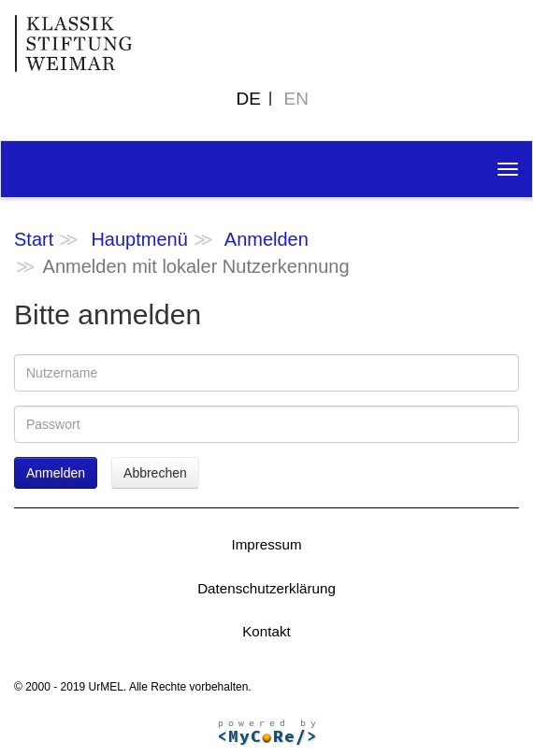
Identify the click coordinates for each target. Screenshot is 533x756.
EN (296, 99)
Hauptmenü (139, 239)
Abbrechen (155, 473)
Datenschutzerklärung (266, 588)
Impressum (266, 544)
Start (34, 239)
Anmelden (266, 239)
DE (249, 99)
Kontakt (266, 631)
